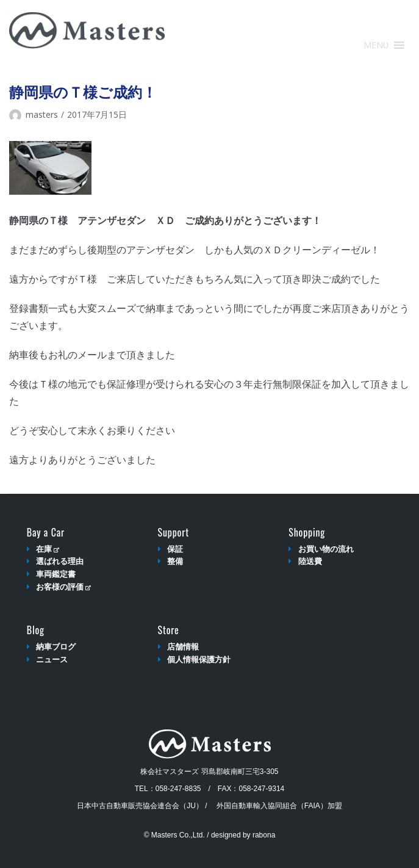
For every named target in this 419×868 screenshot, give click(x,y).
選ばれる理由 (60, 561)
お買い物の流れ (326, 549)
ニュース (52, 660)
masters (42, 114)
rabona (264, 835)
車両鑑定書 (56, 574)
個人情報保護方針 (199, 660)
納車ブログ (56, 647)
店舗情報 (183, 647)
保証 (175, 549)
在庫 (47, 549)
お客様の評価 (63, 587)
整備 (175, 561)
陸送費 (310, 561)
